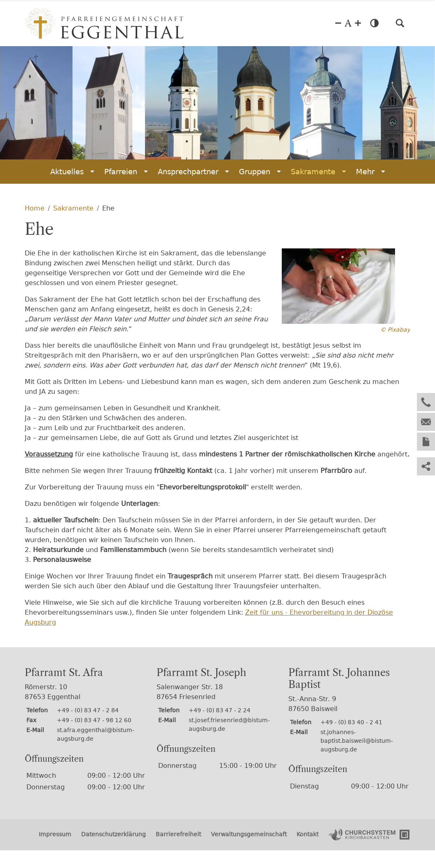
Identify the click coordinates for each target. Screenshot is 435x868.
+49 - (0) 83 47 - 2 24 (220, 710)
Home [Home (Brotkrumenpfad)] (35, 208)
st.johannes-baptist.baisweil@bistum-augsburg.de (357, 741)
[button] (400, 23)
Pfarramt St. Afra (64, 673)
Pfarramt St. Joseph (201, 673)
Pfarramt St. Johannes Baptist (339, 679)
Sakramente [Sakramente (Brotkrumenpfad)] (73, 208)
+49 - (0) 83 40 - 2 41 (351, 722)
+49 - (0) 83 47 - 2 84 (88, 710)
